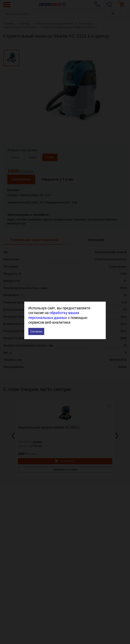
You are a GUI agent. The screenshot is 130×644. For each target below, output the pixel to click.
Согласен (36, 331)
